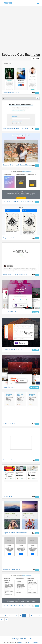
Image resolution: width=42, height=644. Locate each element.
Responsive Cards (9, 238)
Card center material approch (12, 569)
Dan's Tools (22, 642)
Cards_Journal (7, 496)
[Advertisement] (21, 27)
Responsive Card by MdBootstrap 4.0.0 (15, 533)
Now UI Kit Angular (9, 387)
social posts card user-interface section (15, 274)
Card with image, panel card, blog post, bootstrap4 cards (21, 606)
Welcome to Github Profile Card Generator (16, 129)
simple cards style (9, 423)
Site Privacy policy (33, 642)
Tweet (30, 639)
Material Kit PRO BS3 (10, 312)
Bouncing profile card (10, 460)
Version (36, 58)
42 (40, 616)
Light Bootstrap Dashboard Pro (13, 349)
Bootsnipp (8, 3)
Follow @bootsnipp (19, 639)
